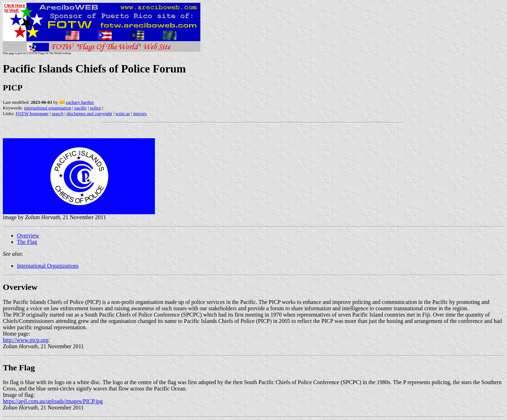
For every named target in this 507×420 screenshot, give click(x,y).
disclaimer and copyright (89, 113)
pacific (80, 108)
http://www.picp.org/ (26, 340)
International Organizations (48, 266)
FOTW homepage (32, 113)
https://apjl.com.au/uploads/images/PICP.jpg (53, 401)
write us (123, 113)
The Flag (27, 242)
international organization (48, 108)
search (58, 113)
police (96, 108)
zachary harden (80, 102)
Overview (28, 236)
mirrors (140, 113)
